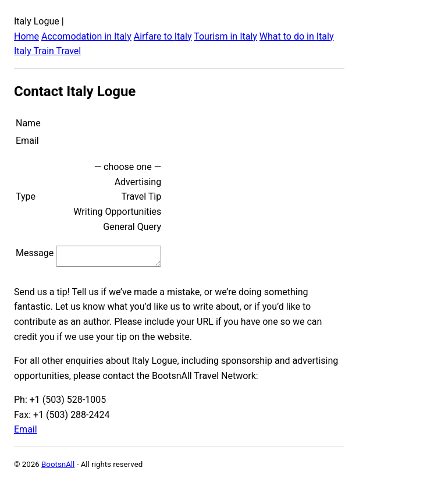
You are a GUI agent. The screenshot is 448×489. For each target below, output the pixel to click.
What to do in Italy (297, 36)
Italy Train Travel (47, 51)
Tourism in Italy (225, 36)
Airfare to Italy (163, 36)
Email (26, 433)
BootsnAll (58, 468)
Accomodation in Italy (86, 36)
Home (26, 36)
